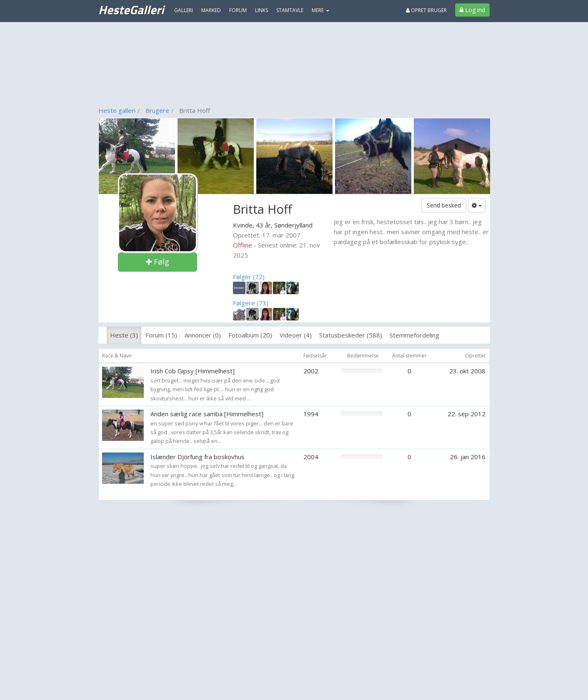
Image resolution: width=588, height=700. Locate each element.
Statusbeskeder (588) (351, 335)
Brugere (157, 110)
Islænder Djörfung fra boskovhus (198, 457)
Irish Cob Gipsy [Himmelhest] (193, 371)
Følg (158, 262)
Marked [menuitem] (211, 10)
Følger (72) (249, 277)
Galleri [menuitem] (184, 10)
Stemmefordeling (414, 335)
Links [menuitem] (261, 10)
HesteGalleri (131, 10)
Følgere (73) (251, 303)
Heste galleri (117, 110)
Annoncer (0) (203, 335)
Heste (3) (124, 335)
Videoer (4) (296, 335)
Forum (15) (161, 335)
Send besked (444, 205)
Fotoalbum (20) (250, 335)
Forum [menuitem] (238, 10)
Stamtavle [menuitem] (290, 10)
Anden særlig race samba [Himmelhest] (207, 414)
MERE (320, 10)
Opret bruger (426, 10)
